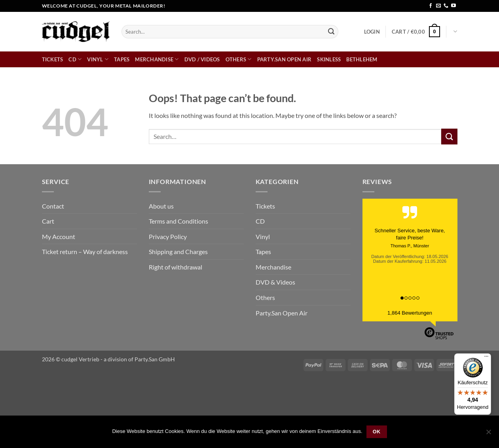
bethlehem (362, 59)
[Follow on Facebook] (431, 6)
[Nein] (488, 434)
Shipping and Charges (178, 252)
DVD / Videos (202, 59)
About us (161, 206)
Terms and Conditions (178, 221)
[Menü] (486, 358)
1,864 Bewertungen (410, 313)
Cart (48, 221)
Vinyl (98, 59)
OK (377, 432)
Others (239, 59)
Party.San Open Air (285, 59)
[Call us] (446, 6)
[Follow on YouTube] (453, 6)
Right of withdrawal (176, 267)
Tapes (122, 59)
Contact (53, 206)
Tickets (53, 59)
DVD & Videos (275, 282)
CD (75, 59)
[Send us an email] (438, 6)
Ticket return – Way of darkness (85, 252)
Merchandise (157, 59)
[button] (372, 32)
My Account (59, 236)
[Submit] (331, 32)
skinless (329, 59)
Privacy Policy (168, 236)
